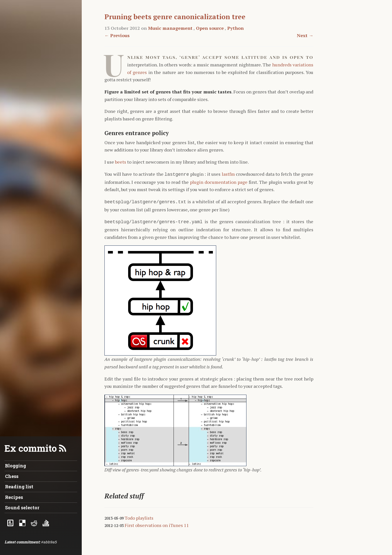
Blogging (16, 466)
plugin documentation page (219, 182)
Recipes (14, 497)
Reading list (19, 487)
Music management (170, 28)
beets (121, 162)
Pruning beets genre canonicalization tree (175, 17)
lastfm (228, 174)
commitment (28, 542)
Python (235, 28)
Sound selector (22, 508)
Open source (210, 28)
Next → (305, 35)
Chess (12, 476)
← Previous (117, 35)
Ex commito (31, 448)
